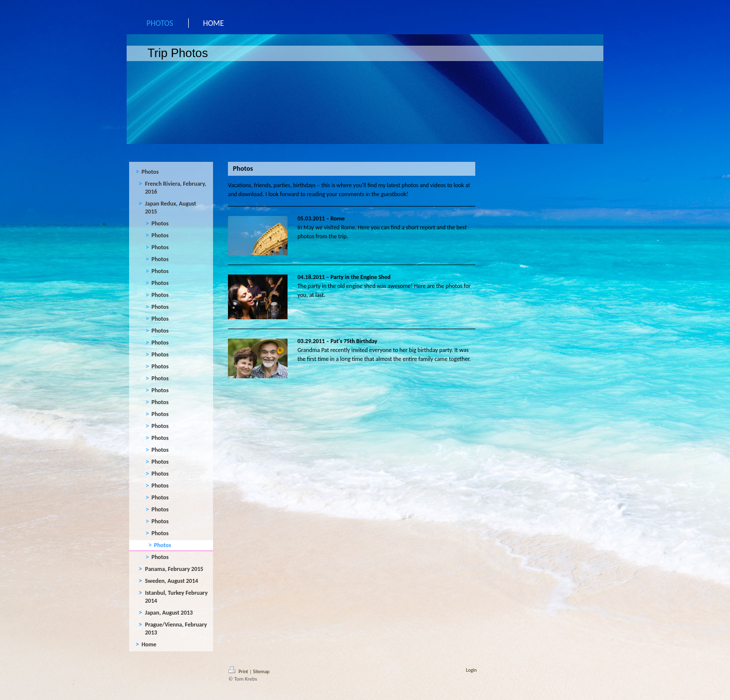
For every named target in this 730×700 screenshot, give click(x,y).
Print (239, 671)
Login (471, 670)
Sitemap (261, 671)
